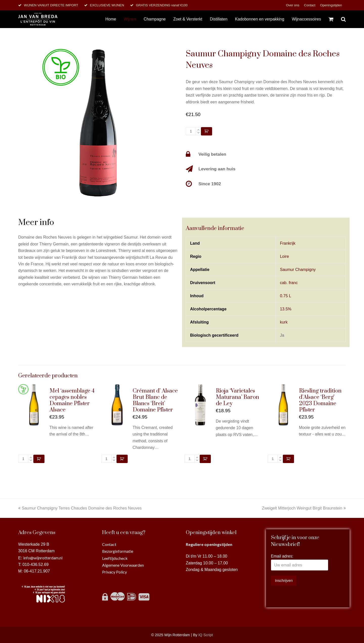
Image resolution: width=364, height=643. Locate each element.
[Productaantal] (191, 131)
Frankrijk (288, 243)
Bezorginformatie (118, 551)
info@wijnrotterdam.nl (43, 558)
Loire (284, 256)
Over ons (293, 5)
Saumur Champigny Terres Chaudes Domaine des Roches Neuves (80, 508)
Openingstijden (331, 5)
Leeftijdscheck (115, 558)
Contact (310, 5)
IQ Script (206, 635)
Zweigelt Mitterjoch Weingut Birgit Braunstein (304, 508)
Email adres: (282, 556)
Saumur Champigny (298, 270)
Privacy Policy (115, 572)
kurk (284, 322)
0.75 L (285, 296)
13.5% (286, 309)
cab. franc (289, 283)
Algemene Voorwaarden (123, 565)
